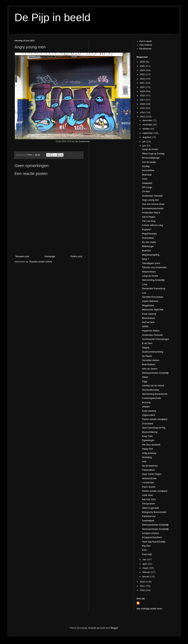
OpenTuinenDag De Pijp (154, 428)
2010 (143, 590)
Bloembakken (149, 364)
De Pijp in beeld (52, 17)
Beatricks (146, 251)
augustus (147, 137)
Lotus (145, 284)
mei (145, 560)
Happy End (147, 449)
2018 (143, 96)
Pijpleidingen (148, 440)
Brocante (146, 403)
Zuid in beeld (146, 41)
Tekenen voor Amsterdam (154, 267)
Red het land (148, 322)
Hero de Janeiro (150, 369)
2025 (143, 66)
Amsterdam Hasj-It (151, 213)
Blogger (114, 628)
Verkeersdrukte (149, 478)
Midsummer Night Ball (152, 310)
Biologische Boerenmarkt (154, 512)
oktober (146, 129)
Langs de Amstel (150, 149)
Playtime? (147, 230)
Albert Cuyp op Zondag (153, 154)
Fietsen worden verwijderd (155, 419)
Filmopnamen (149, 504)
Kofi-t (144, 550)
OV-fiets (146, 192)
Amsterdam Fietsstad (152, 196)
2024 (143, 70)
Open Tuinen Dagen (152, 474)
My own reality (149, 242)
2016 (143, 104)
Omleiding (147, 457)
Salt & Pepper (149, 217)
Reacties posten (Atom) (41, 262)
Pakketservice (149, 516)
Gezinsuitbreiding (150, 390)
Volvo (145, 179)
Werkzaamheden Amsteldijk (155, 373)
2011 (143, 586)
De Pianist (147, 356)
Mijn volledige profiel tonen (149, 609)
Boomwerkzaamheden (153, 208)
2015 (143, 108)
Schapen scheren (150, 533)
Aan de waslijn (149, 162)
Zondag (146, 166)
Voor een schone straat (153, 204)
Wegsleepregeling (151, 255)
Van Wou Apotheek (151, 445)
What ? (145, 259)
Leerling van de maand (153, 386)
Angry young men (150, 200)
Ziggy (145, 381)
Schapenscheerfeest (152, 537)
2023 (143, 74)
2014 (143, 113)
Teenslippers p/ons (151, 263)
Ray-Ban (146, 546)
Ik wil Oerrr (147, 343)
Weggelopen (148, 305)
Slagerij (146, 348)
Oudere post (76, 256)
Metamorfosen (149, 272)
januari (146, 577)
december (148, 120)
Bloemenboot (148, 318)
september (148, 133)
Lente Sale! (147, 495)
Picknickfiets (148, 238)
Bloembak (147, 175)
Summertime (148, 170)
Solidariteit (147, 183)
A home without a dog (152, 225)
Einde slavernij (149, 314)
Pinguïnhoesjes (149, 234)
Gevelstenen (145, 49)
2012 (143, 582)
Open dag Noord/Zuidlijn (154, 542)
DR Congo (147, 187)
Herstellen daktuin (151, 360)
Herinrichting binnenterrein (155, 394)
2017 (143, 100)
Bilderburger (148, 246)
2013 (143, 117)
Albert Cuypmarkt (150, 508)
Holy (144, 461)
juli (144, 142)
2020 (143, 87)
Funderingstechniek (151, 398)
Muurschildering (150, 432)
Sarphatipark (148, 521)
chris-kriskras (146, 45)
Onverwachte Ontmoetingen (155, 339)
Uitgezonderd (148, 415)
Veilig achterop (149, 453)
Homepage (50, 256)
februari (146, 572)
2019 (143, 91)
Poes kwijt (147, 554)
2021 (143, 83)
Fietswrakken (148, 470)
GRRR (145, 327)
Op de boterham (150, 466)
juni (144, 146)
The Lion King (149, 221)
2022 (143, 79)
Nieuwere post (22, 256)
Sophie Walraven (150, 301)
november (148, 125)
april (145, 564)
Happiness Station (151, 331)
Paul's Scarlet (149, 487)
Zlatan (145, 377)
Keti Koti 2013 (149, 500)
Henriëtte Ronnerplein (152, 297)
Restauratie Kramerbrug (153, 289)
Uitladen (146, 407)
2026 (143, 62)
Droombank (148, 424)
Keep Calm (147, 436)
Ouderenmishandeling (152, 352)
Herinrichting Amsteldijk (153, 280)
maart (146, 568)
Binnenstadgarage (151, 158)
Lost (144, 293)
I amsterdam (148, 483)
